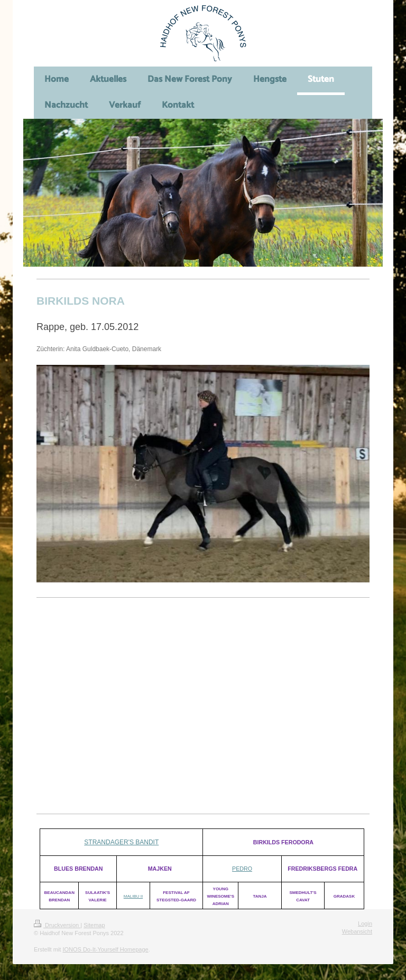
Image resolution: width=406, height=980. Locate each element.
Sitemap (94, 925)
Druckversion (57, 925)
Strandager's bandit (121, 842)
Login (365, 924)
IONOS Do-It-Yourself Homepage (105, 949)
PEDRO (242, 869)
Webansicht (357, 931)
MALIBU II (133, 896)
